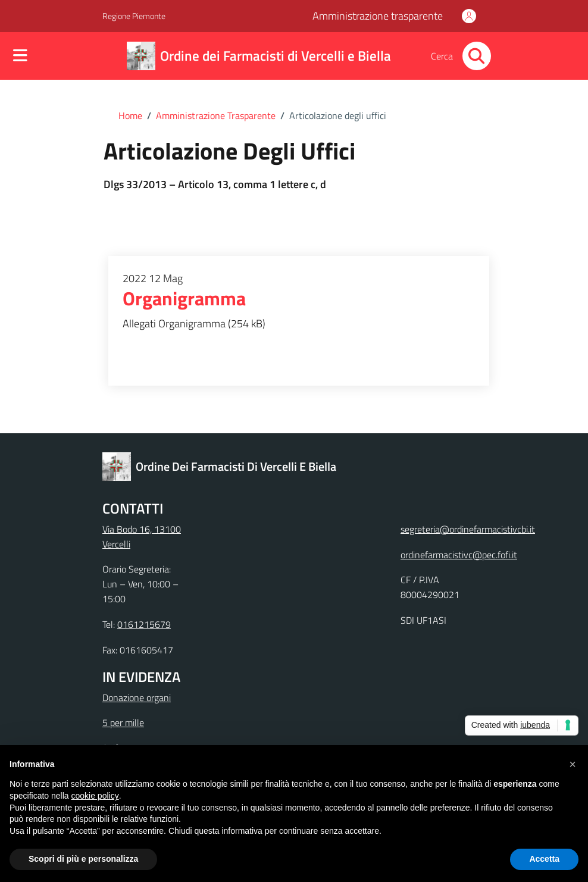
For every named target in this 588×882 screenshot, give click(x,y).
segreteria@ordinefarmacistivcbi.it (468, 529)
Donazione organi (137, 698)
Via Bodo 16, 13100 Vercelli (142, 537)
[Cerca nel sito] (477, 56)
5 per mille (123, 723)
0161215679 (144, 624)
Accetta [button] (544, 859)
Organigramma (184, 299)
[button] (573, 764)
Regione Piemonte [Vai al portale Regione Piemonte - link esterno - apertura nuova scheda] (134, 16)
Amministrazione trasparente (378, 16)
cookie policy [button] (95, 796)
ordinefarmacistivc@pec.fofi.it (459, 555)
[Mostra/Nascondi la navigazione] (20, 57)
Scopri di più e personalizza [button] (83, 859)
